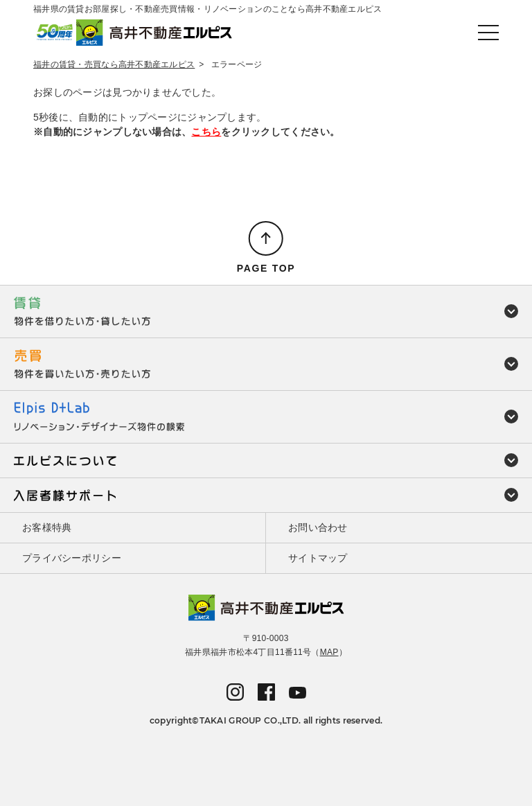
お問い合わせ (318, 527)
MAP (329, 652)
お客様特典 (47, 527)
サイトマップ (318, 558)
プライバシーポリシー (72, 558)
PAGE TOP (266, 268)
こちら (206, 132)
